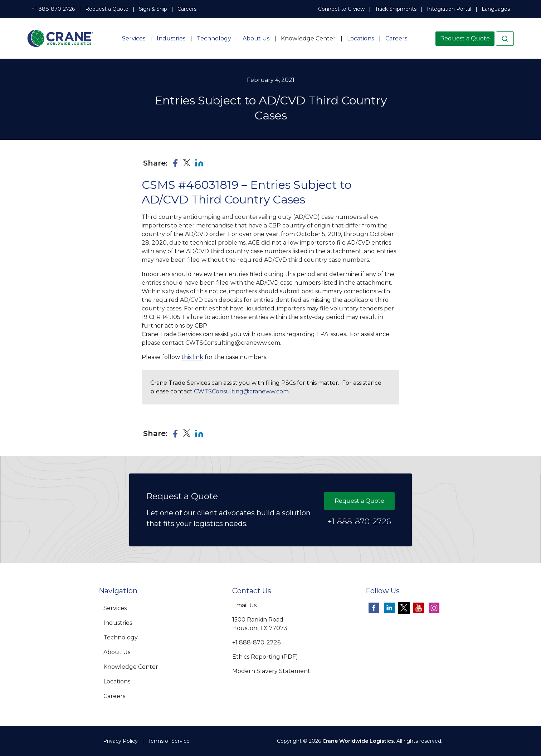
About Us (256, 38)
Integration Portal (449, 9)
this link (192, 357)
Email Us (244, 605)
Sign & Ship (153, 9)
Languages (496, 9)
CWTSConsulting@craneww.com (241, 391)
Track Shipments (396, 9)
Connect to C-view (341, 9)
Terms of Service (169, 741)
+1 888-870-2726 (53, 9)
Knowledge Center (308, 38)
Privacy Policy (120, 741)
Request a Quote (107, 9)
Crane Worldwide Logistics (358, 741)
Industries (171, 38)
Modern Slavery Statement (271, 671)
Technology (214, 38)
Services (134, 38)
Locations (360, 38)
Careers (187, 9)
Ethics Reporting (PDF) (265, 657)
